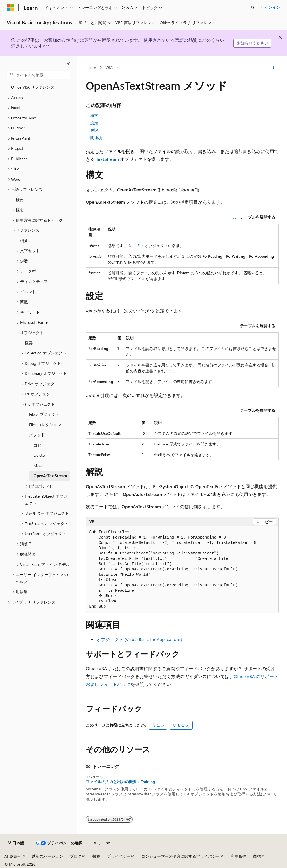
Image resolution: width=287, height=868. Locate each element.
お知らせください (253, 43)
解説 (94, 130)
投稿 (96, 856)
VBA (109, 67)
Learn (91, 67)
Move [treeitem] (39, 466)
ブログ (76, 856)
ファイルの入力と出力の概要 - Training (120, 782)
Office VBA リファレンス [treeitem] (33, 87)
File (140, 246)
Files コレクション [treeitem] (45, 425)
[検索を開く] (253, 8)
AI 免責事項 (15, 856)
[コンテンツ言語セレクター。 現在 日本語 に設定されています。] (16, 843)
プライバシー (119, 856)
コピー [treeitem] (40, 445)
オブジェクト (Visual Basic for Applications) (139, 639)
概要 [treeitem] (20, 200)
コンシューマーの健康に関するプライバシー (180, 856)
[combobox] (38, 75)
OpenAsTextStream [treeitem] (50, 476)
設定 (94, 123)
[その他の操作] (273, 68)
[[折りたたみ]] (69, 63)
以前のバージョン (47, 856)
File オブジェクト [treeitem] (44, 414)
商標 (257, 856)
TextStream (107, 159)
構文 (94, 115)
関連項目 (98, 137)
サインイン (270, 7)
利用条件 (239, 856)
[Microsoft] (10, 8)
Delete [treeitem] (39, 455)
